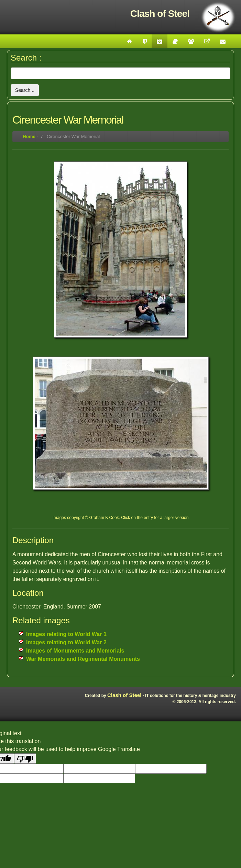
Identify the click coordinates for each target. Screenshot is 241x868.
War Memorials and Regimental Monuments (83, 659)
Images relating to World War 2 (66, 642)
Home (29, 136)
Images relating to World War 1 (66, 634)
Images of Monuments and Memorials (75, 651)
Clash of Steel (124, 695)
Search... (25, 90)
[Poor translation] (25, 759)
